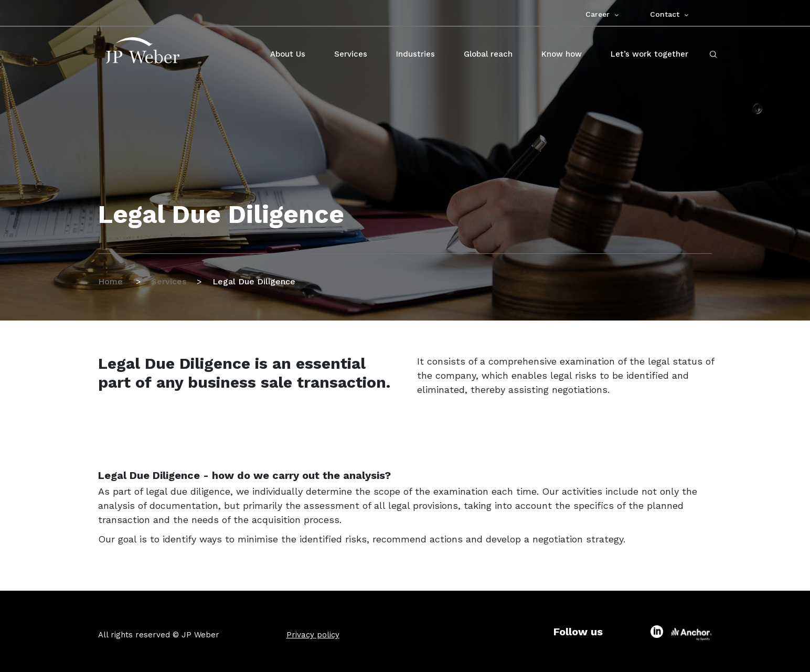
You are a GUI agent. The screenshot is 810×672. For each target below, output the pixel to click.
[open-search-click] (713, 54)
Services (169, 281)
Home (112, 281)
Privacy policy (313, 635)
